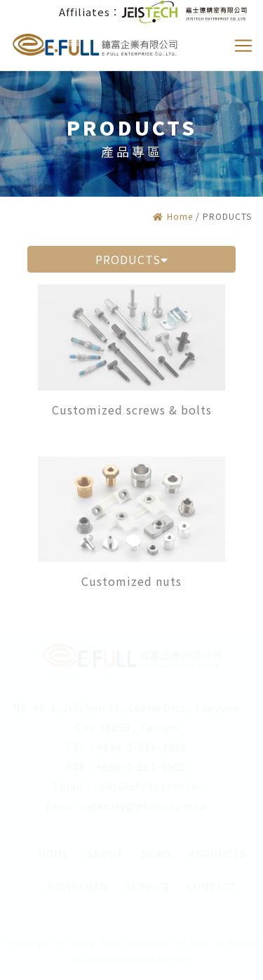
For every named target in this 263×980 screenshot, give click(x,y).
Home (173, 216)
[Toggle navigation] (243, 46)
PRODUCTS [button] (132, 259)
